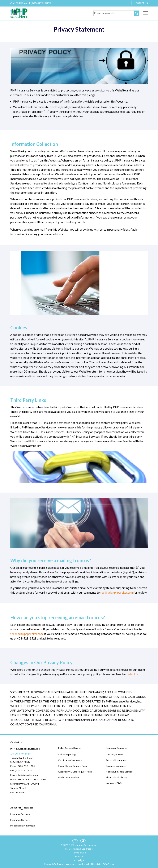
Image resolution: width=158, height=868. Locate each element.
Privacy (79, 856)
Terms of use (79, 853)
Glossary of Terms (115, 754)
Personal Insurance (116, 760)
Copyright (79, 860)
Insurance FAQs (114, 783)
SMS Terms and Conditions (79, 849)
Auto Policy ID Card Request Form (75, 772)
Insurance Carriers (20, 820)
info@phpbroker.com (27, 775)
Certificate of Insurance (70, 760)
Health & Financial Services (120, 772)
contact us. (132, 674)
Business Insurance (116, 766)
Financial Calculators (116, 777)
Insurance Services (20, 814)
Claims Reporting (67, 754)
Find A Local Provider (69, 777)
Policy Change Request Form (73, 766)
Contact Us (141, 3)
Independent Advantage (23, 826)
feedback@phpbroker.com (117, 592)
